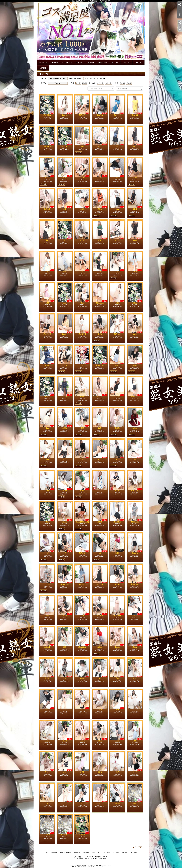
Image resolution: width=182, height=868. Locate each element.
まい (65, 303)
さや (135, 803)
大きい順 (108, 83)
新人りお (100, 584)
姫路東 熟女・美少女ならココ (88, 866)
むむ (82, 365)
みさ (65, 271)
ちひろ (117, 490)
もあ (47, 522)
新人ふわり (82, 647)
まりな (100, 741)
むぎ (117, 772)
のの (65, 647)
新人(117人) (101, 79)
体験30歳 (82, 835)
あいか (117, 647)
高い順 (85, 83)
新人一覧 (115, 63)
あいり (135, 647)
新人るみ (100, 616)
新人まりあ (117, 522)
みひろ (135, 209)
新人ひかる (82, 334)
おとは (47, 397)
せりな (135, 303)
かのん (65, 178)
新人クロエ (135, 522)
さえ (47, 428)
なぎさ (82, 459)
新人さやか (135, 584)
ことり (100, 772)
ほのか (65, 490)
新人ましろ (135, 397)
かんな (135, 240)
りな (47, 803)
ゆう (117, 459)
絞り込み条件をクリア (58, 79)
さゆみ (135, 365)
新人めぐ (65, 334)
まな (65, 709)
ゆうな (82, 397)
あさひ (135, 146)
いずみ (65, 428)
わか (135, 709)
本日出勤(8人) (90, 79)
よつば (135, 178)
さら (100, 459)
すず (100, 271)
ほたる (47, 741)
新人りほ (135, 115)
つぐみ (135, 271)
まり (65, 772)
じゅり (117, 428)
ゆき (82, 271)
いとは (47, 709)
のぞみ (82, 772)
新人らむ (100, 115)
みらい (100, 647)
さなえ (100, 522)
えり (100, 490)
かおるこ (47, 647)
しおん (135, 741)
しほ (117, 303)
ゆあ (117, 397)
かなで (117, 365)
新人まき (82, 115)
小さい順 (100, 83)
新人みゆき (117, 616)
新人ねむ (47, 209)
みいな (82, 178)
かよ (65, 209)
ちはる (65, 397)
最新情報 (55, 63)
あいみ (47, 178)
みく (82, 303)
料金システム (103, 63)
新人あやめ (82, 584)
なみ (65, 459)
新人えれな (47, 115)
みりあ (117, 741)
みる (117, 709)
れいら (117, 584)
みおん (47, 772)
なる (100, 240)
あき (100, 428)
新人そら (135, 553)
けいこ (117, 240)
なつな (135, 428)
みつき (82, 678)
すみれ (47, 365)
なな (100, 553)
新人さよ (100, 397)
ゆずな (100, 334)
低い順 (78, 83)
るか (47, 240)
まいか (65, 616)
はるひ (117, 553)
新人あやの (117, 115)
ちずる (47, 678)
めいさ (65, 741)
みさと (82, 490)
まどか (47, 584)
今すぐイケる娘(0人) (76, 79)
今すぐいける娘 (67, 63)
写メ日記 (127, 63)
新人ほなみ (100, 303)
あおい (135, 459)
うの (117, 678)
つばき (65, 365)
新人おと (65, 115)
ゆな (47, 616)
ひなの (47, 835)
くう (65, 553)
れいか (65, 522)
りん (117, 209)
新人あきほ (47, 334)
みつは (82, 741)
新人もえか (65, 584)
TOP (43, 63)
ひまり (135, 616)
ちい (82, 146)
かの (135, 678)
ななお (47, 490)
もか (100, 678)
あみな (100, 209)
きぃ (100, 803)
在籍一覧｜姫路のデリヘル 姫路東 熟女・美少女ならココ (91, 31)
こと (65, 803)
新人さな (82, 553)
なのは (135, 334)
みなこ (100, 146)
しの (47, 303)
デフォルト (58, 83)
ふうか (100, 709)
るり (82, 709)
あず (82, 428)
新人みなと (65, 835)
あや (117, 178)
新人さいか (100, 365)
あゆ (47, 459)
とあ (100, 178)
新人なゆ (117, 334)
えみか (82, 209)
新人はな (65, 146)
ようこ (47, 271)
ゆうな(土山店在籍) (82, 522)
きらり (82, 240)
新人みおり (47, 146)
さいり (82, 616)
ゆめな (82, 803)
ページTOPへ (139, 847)
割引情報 (91, 63)
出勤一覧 (79, 63)
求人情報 (43, 68)
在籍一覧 (139, 63)
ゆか (117, 146)
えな (65, 678)
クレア (65, 240)
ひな (117, 271)
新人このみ (135, 490)
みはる (117, 803)
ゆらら (47, 553)
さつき (135, 772)
